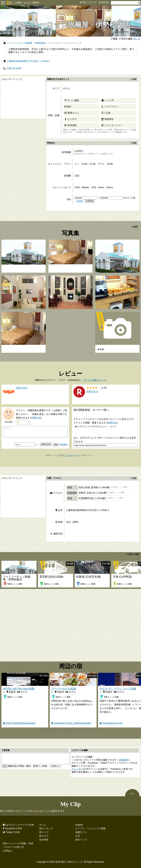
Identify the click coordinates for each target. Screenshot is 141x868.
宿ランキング (90, 2)
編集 (115, 39)
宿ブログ (44, 836)
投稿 (56, 445)
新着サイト (81, 832)
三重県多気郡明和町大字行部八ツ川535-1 (28, 61)
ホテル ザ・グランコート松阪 (118, 689)
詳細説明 (124, 760)
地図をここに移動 (120, 487)
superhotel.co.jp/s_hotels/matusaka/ (72, 723)
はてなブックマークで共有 (20, 825)
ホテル (27, 3)
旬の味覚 (44, 840)
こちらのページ (71, 455)
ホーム (43, 825)
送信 (4, 766)
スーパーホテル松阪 (64, 689)
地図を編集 (134, 554)
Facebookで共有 (13, 828)
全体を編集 (127, 39)
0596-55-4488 (14, 68)
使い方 (137, 39)
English (79, 825)
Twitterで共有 (13, 832)
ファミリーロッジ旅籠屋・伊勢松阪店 (42, 43)
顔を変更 (9, 422)
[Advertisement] (22, 100)
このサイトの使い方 (13, 847)
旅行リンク (81, 840)
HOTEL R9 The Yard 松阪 (19, 689)
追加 (102, 349)
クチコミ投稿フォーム (94, 380)
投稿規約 (64, 445)
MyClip (105, 2)
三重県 (18, 3)
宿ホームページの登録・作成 (18, 843)
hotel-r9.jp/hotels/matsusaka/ (21, 723)
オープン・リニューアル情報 (91, 828)
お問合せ (8, 851)
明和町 (36, 3)
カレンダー (77, 769)
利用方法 (36, 418)
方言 (78, 836)
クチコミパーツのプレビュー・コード (97, 426)
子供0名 (79, 201)
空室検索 (90, 201)
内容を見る (92, 391)
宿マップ (44, 832)
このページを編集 (83, 757)
